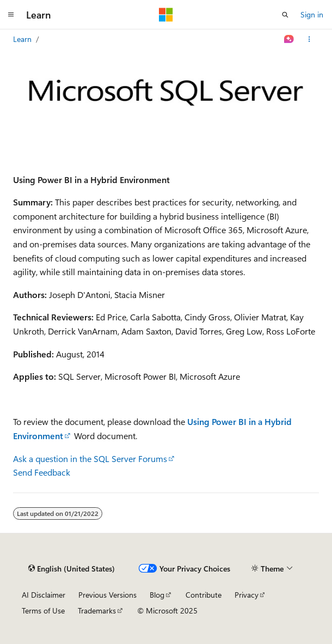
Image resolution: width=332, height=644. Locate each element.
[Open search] (285, 15)
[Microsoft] (166, 15)
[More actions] (309, 39)
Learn (22, 39)
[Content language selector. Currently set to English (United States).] (72, 568)
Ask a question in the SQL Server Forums (90, 458)
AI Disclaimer (44, 595)
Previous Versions (107, 595)
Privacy (247, 595)
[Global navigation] (11, 15)
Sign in (312, 14)
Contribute (204, 595)
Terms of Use (43, 610)
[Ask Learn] (289, 39)
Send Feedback (42, 472)
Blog (157, 595)
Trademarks (97, 610)
